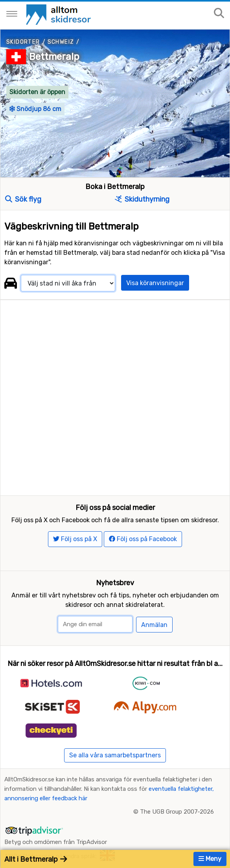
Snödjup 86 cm (35, 109)
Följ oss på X (75, 539)
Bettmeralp (54, 57)
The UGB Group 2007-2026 (177, 812)
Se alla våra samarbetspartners (115, 755)
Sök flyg (23, 199)
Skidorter (23, 42)
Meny (210, 859)
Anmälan (154, 625)
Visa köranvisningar (155, 283)
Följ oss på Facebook (143, 539)
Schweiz (61, 42)
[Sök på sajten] (219, 14)
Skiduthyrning (142, 199)
